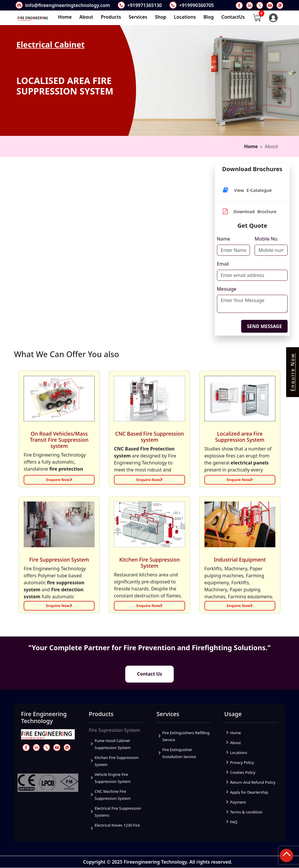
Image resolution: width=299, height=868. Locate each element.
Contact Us (150, 674)
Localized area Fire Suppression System (240, 437)
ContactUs (233, 17)
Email (223, 264)
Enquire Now (59, 480)
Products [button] (111, 17)
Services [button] (138, 17)
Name (224, 239)
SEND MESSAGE (265, 326)
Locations (185, 17)
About (86, 17)
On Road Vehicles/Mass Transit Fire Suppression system (59, 440)
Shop (160, 17)
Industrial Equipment (240, 559)
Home (65, 17)
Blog (209, 17)
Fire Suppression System (59, 559)
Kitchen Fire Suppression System (149, 562)
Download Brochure (250, 211)
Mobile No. (267, 239)
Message (227, 289)
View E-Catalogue (247, 190)
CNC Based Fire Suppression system (149, 437)
